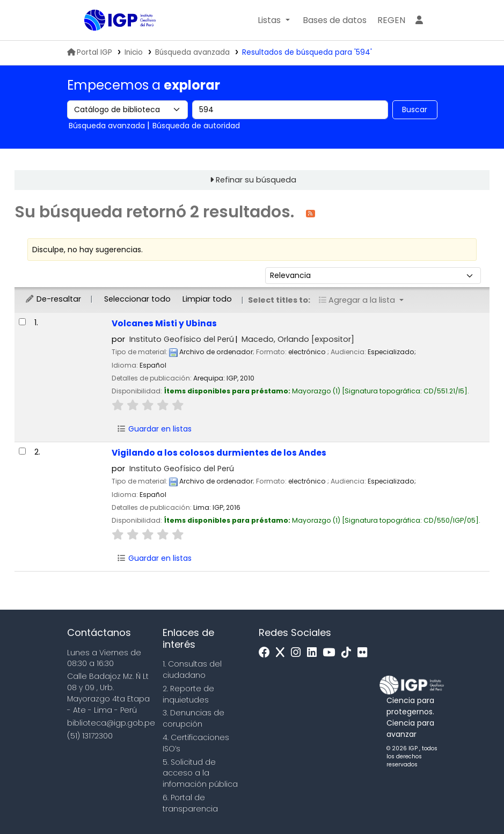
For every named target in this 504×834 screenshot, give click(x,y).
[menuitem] (391, 20)
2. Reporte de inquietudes (188, 694)
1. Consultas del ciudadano (192, 670)
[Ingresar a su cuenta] (419, 20)
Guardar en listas (154, 429)
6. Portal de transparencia (190, 803)
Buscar (415, 109)
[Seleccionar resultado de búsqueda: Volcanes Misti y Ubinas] (22, 322)
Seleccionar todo (137, 299)
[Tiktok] (349, 653)
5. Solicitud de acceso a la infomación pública (200, 773)
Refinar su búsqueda (256, 180)
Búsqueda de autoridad (196, 126)
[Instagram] (298, 653)
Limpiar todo (207, 299)
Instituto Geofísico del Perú (182, 339)
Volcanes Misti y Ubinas (164, 323)
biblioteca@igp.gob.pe (111, 723)
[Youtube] (331, 653)
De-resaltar (53, 299)
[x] (283, 653)
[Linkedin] (315, 653)
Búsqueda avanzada (192, 52)
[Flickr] (365, 653)
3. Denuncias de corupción (193, 718)
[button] (273, 20)
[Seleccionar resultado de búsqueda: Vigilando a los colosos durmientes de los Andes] (22, 451)
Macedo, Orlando (298, 339)
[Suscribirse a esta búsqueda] (311, 213)
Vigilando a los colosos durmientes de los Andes (219, 453)
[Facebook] (267, 653)
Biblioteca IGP (111, 42)
